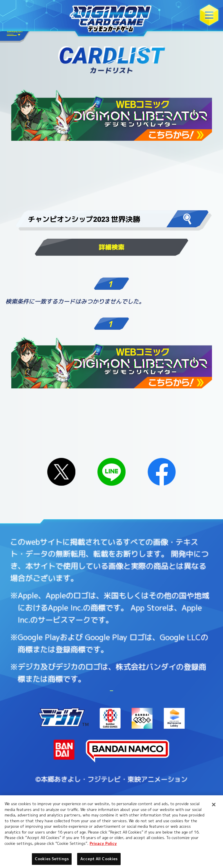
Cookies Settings (163, 715)
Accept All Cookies (99, 859)
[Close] (214, 805)
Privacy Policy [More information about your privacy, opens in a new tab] (103, 843)
